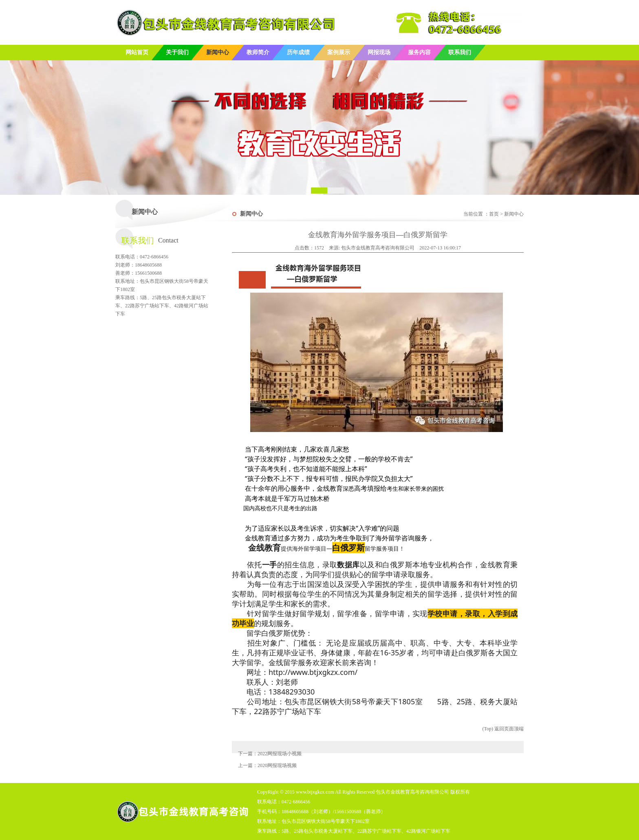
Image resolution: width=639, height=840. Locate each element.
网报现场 (379, 52)
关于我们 (177, 52)
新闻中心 (218, 52)
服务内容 (419, 52)
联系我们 (460, 52)
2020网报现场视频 (277, 765)
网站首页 (137, 52)
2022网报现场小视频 (280, 754)
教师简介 (258, 52)
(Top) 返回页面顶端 (503, 729)
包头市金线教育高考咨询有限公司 (378, 248)
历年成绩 (298, 52)
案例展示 (339, 52)
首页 (494, 214)
